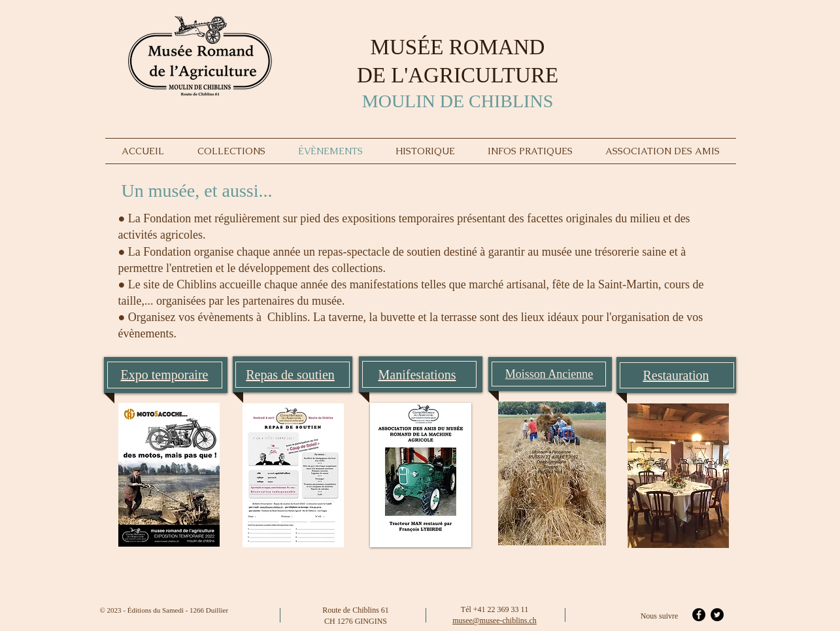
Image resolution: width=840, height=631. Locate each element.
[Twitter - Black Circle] (717, 615)
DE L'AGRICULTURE (458, 75)
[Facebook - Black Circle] (699, 615)
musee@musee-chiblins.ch (495, 621)
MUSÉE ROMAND (458, 47)
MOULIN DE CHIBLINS (458, 101)
